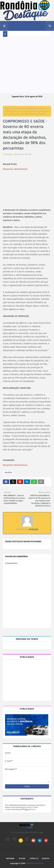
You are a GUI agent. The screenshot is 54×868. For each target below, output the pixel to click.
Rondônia (21, 109)
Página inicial (10, 109)
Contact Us (34, 859)
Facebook (46, 859)
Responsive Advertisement (15, 169)
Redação (9, 154)
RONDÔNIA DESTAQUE (35, 863)
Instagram (10, 859)
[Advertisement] (27, 65)
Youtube (22, 859)
